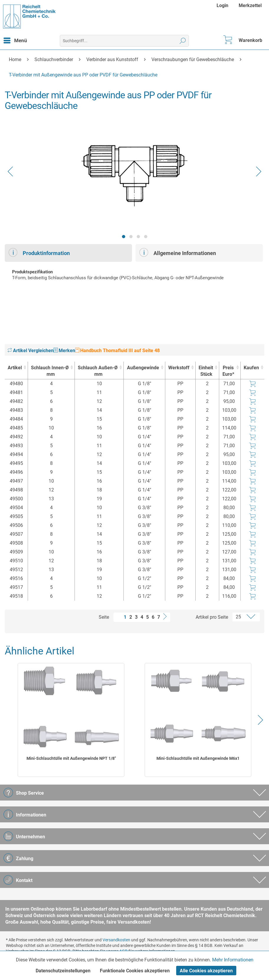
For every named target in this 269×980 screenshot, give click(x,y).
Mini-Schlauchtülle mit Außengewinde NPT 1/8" (71, 758)
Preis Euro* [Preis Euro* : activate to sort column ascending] (228, 371)
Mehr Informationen (233, 960)
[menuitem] (223, 5)
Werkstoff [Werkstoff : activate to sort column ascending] (179, 368)
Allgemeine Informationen (178, 252)
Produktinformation (39, 252)
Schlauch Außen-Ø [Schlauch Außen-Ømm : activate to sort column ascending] (98, 371)
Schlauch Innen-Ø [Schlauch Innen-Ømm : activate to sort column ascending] (50, 371)
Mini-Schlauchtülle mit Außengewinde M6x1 (198, 758)
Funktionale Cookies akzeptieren (135, 971)
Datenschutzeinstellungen (63, 971)
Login (222, 5)
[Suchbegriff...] (124, 41)
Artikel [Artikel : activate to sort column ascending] (15, 368)
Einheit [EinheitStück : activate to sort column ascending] (206, 371)
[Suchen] (183, 41)
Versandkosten (116, 940)
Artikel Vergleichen (31, 351)
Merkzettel (250, 5)
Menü (15, 40)
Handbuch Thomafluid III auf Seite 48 (117, 351)
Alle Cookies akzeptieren (206, 971)
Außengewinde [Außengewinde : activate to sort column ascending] (143, 368)
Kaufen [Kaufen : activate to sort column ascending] (251, 368)
